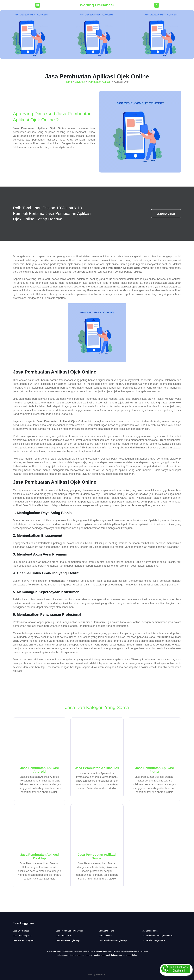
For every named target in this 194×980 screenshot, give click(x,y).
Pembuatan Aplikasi (100, 82)
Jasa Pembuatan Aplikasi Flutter (154, 770)
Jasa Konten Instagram (24, 940)
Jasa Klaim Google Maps (154, 940)
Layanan (80, 82)
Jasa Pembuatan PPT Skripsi (69, 931)
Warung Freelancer (97, 5)
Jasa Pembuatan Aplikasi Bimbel (97, 856)
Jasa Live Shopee (21, 931)
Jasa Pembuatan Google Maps (113, 940)
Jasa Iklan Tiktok (150, 931)
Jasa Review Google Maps (68, 940)
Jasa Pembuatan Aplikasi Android (40, 770)
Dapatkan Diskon (166, 214)
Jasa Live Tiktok (107, 931)
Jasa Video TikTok (64, 936)
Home (68, 82)
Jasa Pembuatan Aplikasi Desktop (40, 856)
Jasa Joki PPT (106, 936)
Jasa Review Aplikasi (23, 936)
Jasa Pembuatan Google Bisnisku (158, 936)
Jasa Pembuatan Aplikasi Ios (97, 768)
